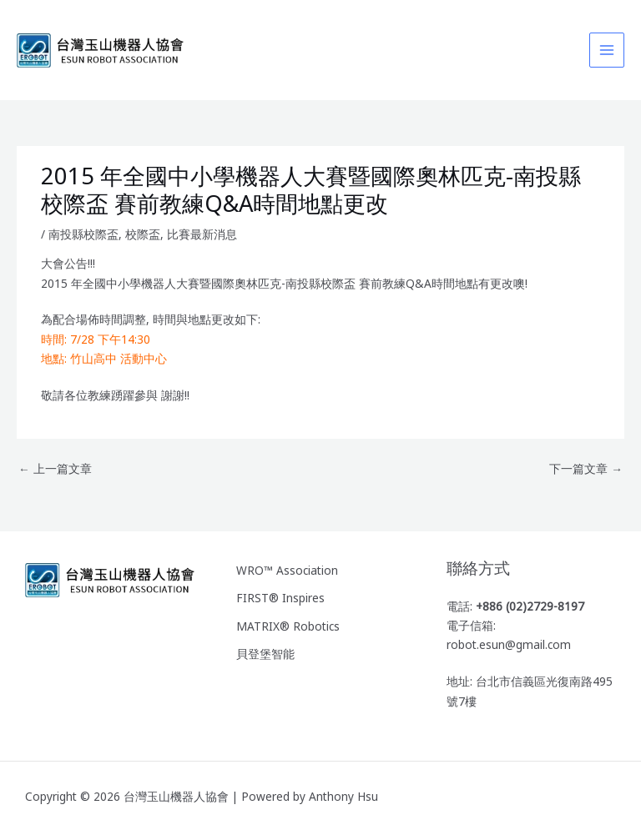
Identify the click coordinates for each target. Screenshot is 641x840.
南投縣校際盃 (83, 234)
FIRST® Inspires (280, 598)
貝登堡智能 (265, 654)
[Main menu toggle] (607, 50)
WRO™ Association (287, 570)
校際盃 (143, 234)
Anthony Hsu (343, 796)
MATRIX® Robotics (288, 626)
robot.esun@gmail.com (509, 644)
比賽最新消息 (202, 234)
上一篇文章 (55, 468)
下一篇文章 (586, 468)
